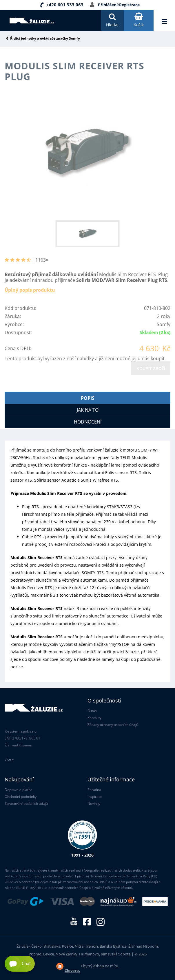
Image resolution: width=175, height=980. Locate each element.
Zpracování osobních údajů (26, 804)
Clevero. (72, 970)
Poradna (94, 790)
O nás (92, 711)
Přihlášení (108, 5)
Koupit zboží (151, 369)
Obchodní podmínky (21, 797)
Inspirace (95, 797)
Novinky (94, 804)
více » (9, 759)
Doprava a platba (19, 790)
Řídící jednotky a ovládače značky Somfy (45, 39)
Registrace (129, 5)
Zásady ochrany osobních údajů (113, 725)
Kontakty (94, 718)
